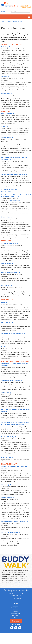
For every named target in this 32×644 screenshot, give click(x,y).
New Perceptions (7, 497)
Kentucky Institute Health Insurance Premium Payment (16, 410)
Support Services (15, 608)
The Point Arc (5, 285)
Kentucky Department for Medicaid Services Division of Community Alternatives (15, 423)
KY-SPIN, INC (5, 393)
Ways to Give (15, 615)
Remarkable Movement (9, 243)
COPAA (3, 126)
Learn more (17, 582)
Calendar (3, 11)
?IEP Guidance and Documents (9, 190)
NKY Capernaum (6, 264)
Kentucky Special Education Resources (13, 174)
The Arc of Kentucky (7, 437)
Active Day (4, 47)
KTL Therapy (5, 485)
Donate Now (16, 621)
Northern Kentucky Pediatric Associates (14, 522)
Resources (15, 612)
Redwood (4, 77)
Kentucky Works (6, 323)
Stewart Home (6, 217)
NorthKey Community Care (10, 532)
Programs (15, 610)
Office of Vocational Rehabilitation (12, 334)
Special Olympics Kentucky (9, 273)
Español (15, 617)
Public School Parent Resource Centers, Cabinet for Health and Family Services (16, 196)
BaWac (3, 302)
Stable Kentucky (6, 457)
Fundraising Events (15, 613)
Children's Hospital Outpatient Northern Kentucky (14, 467)
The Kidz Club (5, 93)
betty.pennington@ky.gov (14, 201)
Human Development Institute (11, 380)
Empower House (6, 137)
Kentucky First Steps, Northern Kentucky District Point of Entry (14, 159)
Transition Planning (6, 192)
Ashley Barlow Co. (7, 114)
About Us (15, 606)
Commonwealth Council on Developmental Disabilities (15, 365)
